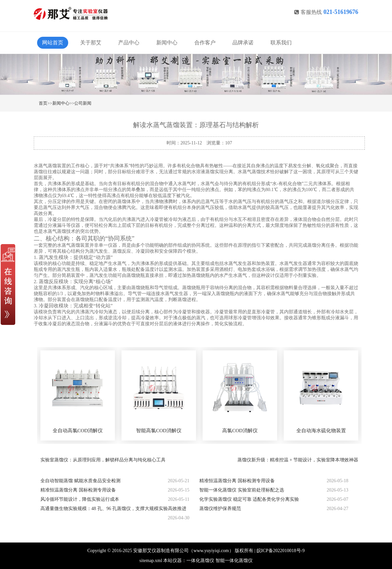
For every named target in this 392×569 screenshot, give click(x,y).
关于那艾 (91, 43)
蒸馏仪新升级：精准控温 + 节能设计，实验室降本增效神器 (298, 460)
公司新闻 (83, 103)
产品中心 (129, 43)
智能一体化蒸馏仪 (234, 561)
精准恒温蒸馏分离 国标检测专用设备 (237, 481)
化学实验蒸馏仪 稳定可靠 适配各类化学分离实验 (249, 499)
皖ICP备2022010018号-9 (281, 551)
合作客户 (205, 43)
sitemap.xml (151, 561)
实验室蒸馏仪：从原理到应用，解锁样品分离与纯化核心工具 (103, 460)
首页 (43, 103)
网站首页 (53, 43)
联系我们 (281, 43)
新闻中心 (167, 43)
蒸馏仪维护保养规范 (220, 509)
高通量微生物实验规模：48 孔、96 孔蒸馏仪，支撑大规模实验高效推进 (113, 509)
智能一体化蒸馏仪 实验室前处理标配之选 (242, 490)
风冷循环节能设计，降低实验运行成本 (80, 499)
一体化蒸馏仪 (200, 561)
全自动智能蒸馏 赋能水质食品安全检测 (80, 481)
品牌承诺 (243, 43)
